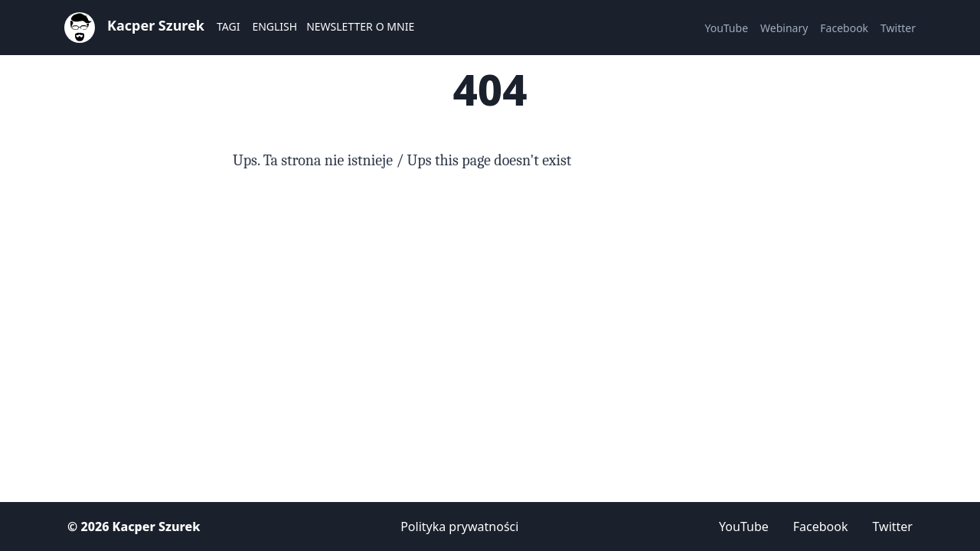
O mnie (395, 26)
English (274, 26)
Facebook (844, 28)
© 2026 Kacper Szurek (134, 527)
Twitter (898, 28)
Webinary (784, 28)
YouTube (726, 28)
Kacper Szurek (156, 25)
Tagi (228, 26)
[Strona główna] (80, 26)
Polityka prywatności (459, 527)
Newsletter (340, 26)
